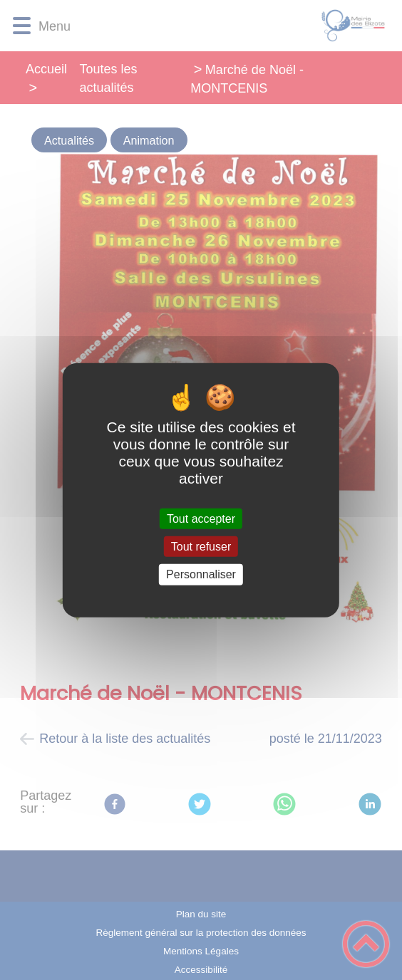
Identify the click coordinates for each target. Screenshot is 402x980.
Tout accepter (201, 519)
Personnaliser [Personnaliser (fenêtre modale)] (201, 574)
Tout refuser (201, 547)
